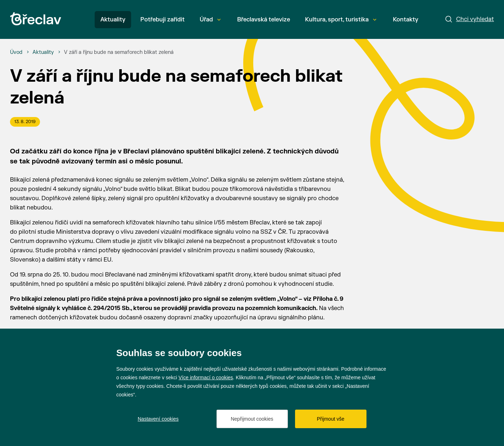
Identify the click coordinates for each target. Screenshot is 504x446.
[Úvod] (16, 52)
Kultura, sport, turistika (341, 20)
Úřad (210, 20)
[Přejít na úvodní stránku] (36, 19)
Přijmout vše (331, 419)
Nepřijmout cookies (252, 419)
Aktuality (113, 20)
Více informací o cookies (206, 377)
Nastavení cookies (158, 419)
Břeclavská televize (264, 20)
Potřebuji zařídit (163, 20)
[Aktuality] (43, 52)
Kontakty (406, 20)
